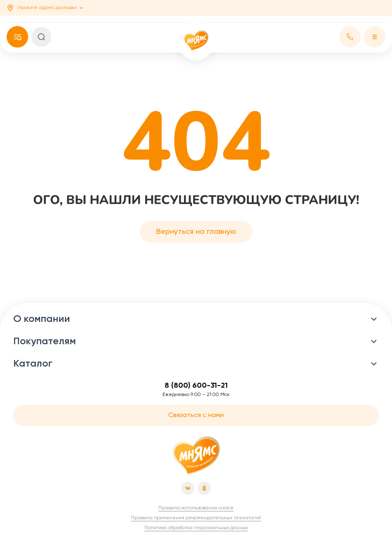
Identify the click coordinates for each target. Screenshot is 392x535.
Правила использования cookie (196, 508)
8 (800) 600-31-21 (196, 386)
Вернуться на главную (196, 232)
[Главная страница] (196, 456)
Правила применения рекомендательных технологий (196, 518)
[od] (204, 488)
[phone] (17, 37)
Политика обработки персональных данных (196, 528)
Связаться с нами (196, 415)
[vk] (188, 488)
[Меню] (375, 37)
